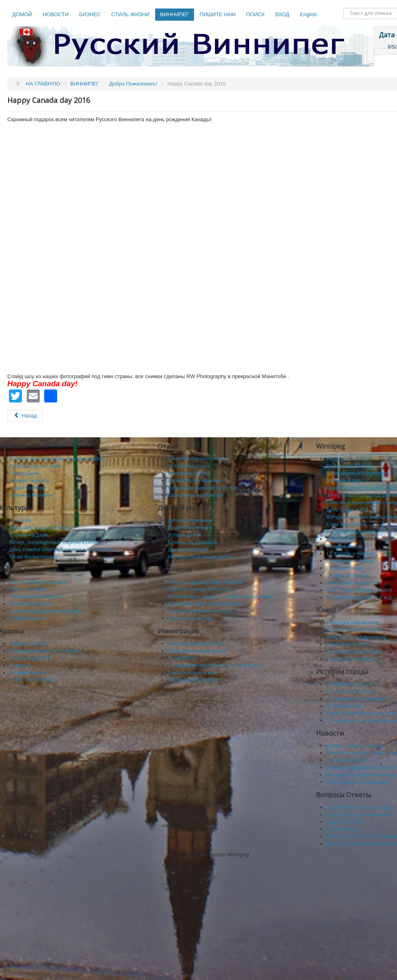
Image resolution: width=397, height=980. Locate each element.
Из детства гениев (190, 527)
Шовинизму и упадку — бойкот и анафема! (220, 596)
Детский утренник (189, 520)
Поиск (344, 8)
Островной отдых (189, 466)
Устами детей (184, 535)
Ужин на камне (27, 589)
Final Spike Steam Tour (353, 583)
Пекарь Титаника (347, 575)
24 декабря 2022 (346, 760)
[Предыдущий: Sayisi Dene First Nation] (25, 416)
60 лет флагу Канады (352, 532)
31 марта (20, 520)
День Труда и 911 (347, 510)
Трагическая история (35, 466)
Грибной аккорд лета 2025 (200, 589)
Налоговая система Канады (360, 807)
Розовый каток (27, 673)
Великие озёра (344, 546)
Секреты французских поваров (206, 582)
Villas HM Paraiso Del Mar (198, 459)
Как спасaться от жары (354, 652)
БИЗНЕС (90, 14)
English (308, 14)
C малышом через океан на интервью (214, 665)
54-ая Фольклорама (33, 557)
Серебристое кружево (195, 480)
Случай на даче (29, 535)
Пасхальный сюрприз (35, 596)
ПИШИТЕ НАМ (218, 14)
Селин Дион (24, 473)
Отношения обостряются (357, 473)
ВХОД (282, 14)
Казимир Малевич (31, 495)
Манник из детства (191, 618)
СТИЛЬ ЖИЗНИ (130, 14)
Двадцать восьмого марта (41, 527)
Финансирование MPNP (197, 643)
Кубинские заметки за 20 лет (203, 488)
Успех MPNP (183, 658)
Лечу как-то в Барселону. (356, 637)
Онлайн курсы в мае (193, 673)
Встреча (19, 665)
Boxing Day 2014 (29, 658)
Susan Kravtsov (28, 488)
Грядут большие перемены (359, 814)
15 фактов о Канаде (350, 553)
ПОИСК (256, 14)
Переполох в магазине (354, 630)
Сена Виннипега (346, 524)
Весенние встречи (31, 604)
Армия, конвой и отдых (354, 746)
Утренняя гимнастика (352, 622)
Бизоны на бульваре (193, 542)
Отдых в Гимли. (28, 643)
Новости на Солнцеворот (357, 782)
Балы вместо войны (350, 561)
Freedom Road (344, 568)
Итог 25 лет (340, 539)
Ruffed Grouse (26, 618)
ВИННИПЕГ (174, 14)
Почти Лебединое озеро (38, 582)
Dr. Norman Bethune (350, 466)
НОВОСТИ (55, 14)
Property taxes (343, 829)
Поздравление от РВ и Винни (45, 651)
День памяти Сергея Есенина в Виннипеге (61, 549)
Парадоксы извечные (352, 659)
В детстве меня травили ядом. (205, 604)
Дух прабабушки (188, 549)
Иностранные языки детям (200, 557)
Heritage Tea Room (349, 459)
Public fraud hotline (32, 680)
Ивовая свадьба (29, 480)
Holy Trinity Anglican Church (359, 590)
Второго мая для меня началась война (57, 459)
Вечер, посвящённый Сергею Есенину (56, 542)
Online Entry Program (193, 680)
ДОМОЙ (22, 14)
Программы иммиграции (197, 651)
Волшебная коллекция (195, 495)
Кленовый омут (345, 480)
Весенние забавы (189, 473)
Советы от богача (348, 644)
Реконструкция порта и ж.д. (360, 597)
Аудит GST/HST (345, 822)
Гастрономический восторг (200, 611)
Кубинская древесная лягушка (47, 611)
